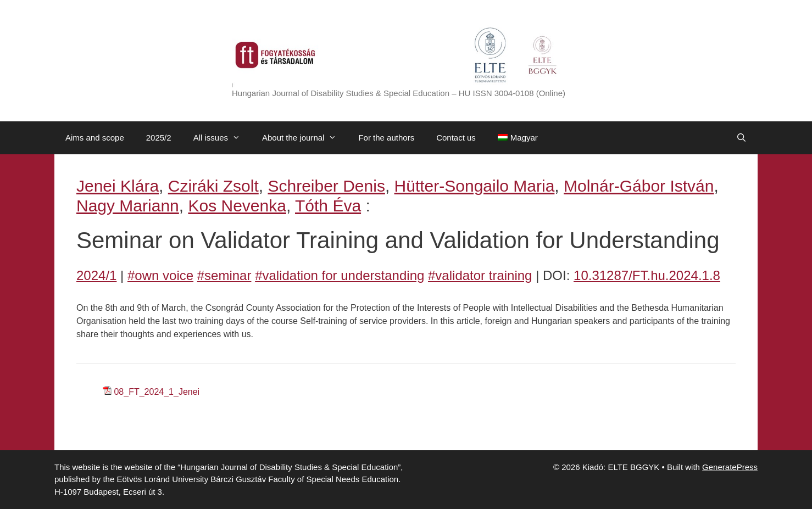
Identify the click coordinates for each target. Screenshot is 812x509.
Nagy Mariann (128, 206)
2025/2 (159, 138)
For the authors (386, 138)
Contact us (456, 138)
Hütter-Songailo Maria (475, 186)
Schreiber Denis (326, 186)
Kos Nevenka (237, 206)
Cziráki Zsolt (213, 186)
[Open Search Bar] (741, 138)
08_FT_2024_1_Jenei (157, 392)
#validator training (480, 275)
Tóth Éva (328, 206)
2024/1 (96, 275)
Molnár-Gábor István (639, 186)
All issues (222, 138)
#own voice (160, 275)
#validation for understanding (340, 275)
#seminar (224, 275)
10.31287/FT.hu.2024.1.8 (647, 275)
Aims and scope (95, 138)
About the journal (305, 138)
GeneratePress (730, 467)
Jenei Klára (118, 186)
